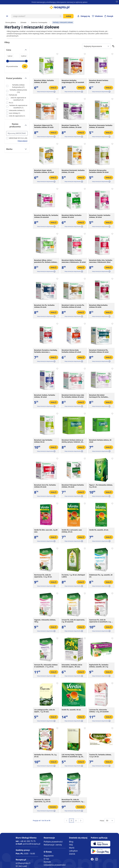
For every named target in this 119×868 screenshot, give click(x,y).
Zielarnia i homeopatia (39, 22)
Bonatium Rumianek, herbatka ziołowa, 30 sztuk (73, 171)
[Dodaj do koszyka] (54, 88)
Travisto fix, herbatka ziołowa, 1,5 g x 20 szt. (100, 756)
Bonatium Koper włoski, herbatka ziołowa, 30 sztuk (44, 171)
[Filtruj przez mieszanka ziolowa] (15, 110)
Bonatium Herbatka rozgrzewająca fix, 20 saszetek (73, 81)
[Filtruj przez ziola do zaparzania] (16, 116)
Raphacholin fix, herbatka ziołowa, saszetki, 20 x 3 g (99, 666)
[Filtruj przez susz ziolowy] (13, 113)
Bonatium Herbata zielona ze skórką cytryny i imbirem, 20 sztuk (72, 441)
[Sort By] (96, 46)
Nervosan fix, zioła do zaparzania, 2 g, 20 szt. (42, 801)
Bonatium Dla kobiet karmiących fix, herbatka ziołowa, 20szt (98, 396)
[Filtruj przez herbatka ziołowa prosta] (17, 91)
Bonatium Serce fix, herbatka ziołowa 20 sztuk (45, 486)
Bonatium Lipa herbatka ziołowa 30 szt (43, 441)
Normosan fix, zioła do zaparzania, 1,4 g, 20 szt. (43, 576)
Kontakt (47, 862)
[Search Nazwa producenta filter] (17, 133)
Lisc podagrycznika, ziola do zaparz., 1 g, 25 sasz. (44, 711)
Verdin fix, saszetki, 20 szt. (99, 530)
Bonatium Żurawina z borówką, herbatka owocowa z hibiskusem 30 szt (46, 351)
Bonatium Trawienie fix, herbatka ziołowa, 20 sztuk (72, 126)
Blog (71, 842)
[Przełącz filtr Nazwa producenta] (17, 126)
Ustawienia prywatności (55, 865)
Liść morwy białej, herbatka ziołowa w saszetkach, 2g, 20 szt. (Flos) (72, 756)
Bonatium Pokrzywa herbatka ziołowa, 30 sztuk (73, 486)
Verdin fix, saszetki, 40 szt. (71, 710)
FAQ (71, 845)
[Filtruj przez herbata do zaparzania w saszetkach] (17, 106)
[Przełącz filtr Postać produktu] (17, 79)
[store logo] (59, 7)
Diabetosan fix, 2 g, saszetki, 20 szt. (101, 576)
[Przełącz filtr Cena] (17, 51)
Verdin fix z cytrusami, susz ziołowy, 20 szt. (72, 531)
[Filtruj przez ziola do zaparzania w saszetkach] (17, 99)
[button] (54, 92)
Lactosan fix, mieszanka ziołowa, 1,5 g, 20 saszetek (99, 711)
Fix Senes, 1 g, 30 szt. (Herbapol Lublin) (73, 576)
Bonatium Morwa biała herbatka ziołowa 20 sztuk (71, 351)
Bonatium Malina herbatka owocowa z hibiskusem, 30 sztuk (74, 261)
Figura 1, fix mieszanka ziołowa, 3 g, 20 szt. (101, 486)
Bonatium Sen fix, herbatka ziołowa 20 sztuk (44, 306)
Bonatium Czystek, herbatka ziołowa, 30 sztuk (100, 216)
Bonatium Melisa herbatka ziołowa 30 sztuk (72, 216)
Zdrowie (23, 22)
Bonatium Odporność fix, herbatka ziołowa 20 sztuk (44, 126)
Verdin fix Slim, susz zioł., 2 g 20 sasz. (46, 531)
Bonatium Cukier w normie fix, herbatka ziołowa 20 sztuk (73, 306)
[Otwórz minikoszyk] (109, 16)
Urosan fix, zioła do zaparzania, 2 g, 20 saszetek (73, 621)
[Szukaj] (60, 16)
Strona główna (11, 22)
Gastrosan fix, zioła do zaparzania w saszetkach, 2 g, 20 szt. (101, 621)
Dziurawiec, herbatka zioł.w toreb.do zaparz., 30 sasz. (72, 666)
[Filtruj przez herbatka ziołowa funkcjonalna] (17, 86)
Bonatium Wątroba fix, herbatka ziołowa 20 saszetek (46, 216)
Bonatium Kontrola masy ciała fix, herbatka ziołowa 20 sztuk (73, 396)
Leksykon (73, 851)
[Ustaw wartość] (25, 66)
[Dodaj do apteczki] (57, 54)
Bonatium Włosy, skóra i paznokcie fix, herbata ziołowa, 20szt (46, 261)
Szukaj (68, 16)
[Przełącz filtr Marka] (17, 149)
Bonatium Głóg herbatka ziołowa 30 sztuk (98, 306)
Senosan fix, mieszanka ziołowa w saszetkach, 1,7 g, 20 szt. (46, 666)
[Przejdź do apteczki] (97, 16)
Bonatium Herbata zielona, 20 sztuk (100, 441)
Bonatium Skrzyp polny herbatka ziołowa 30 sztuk (99, 171)
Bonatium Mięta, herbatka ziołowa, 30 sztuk (44, 81)
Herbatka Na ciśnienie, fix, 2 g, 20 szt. (45, 756)
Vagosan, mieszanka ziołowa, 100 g (45, 621)
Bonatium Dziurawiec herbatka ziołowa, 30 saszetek (101, 126)
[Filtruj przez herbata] (12, 95)
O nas (46, 859)
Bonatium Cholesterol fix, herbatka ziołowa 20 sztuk (99, 351)
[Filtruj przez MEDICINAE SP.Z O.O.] (17, 138)
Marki (72, 848)
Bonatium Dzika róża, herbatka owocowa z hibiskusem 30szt (101, 261)
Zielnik (72, 854)
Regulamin (49, 856)
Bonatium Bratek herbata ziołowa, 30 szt (99, 81)
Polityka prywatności (53, 842)
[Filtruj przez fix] (10, 103)
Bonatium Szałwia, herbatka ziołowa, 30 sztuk (45, 396)
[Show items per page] (110, 821)
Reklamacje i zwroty (53, 845)
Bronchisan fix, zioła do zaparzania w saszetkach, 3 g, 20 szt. (74, 801)
